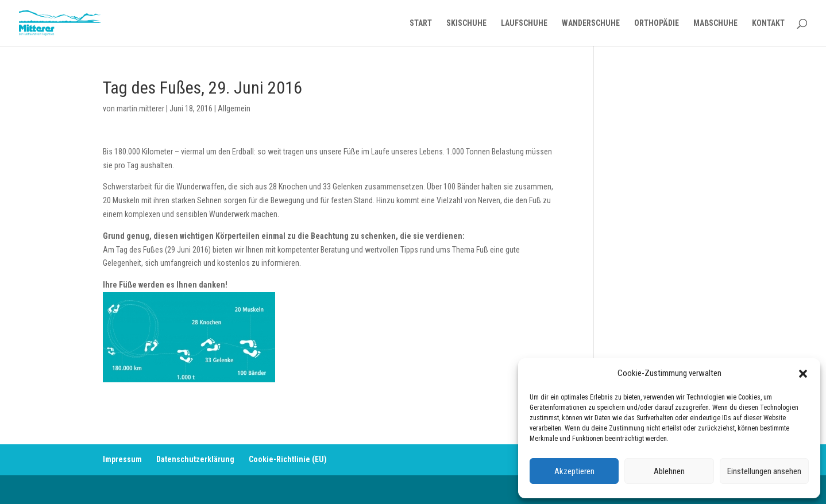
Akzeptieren (574, 471)
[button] (803, 374)
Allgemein (234, 108)
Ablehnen (669, 471)
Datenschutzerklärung (195, 459)
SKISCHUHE (466, 23)
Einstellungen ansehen (764, 471)
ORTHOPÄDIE (657, 23)
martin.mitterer (140, 108)
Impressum (122, 459)
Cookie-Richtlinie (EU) (288, 459)
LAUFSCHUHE (524, 23)
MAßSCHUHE (715, 23)
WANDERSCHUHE (591, 23)
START (421, 23)
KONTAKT (768, 23)
